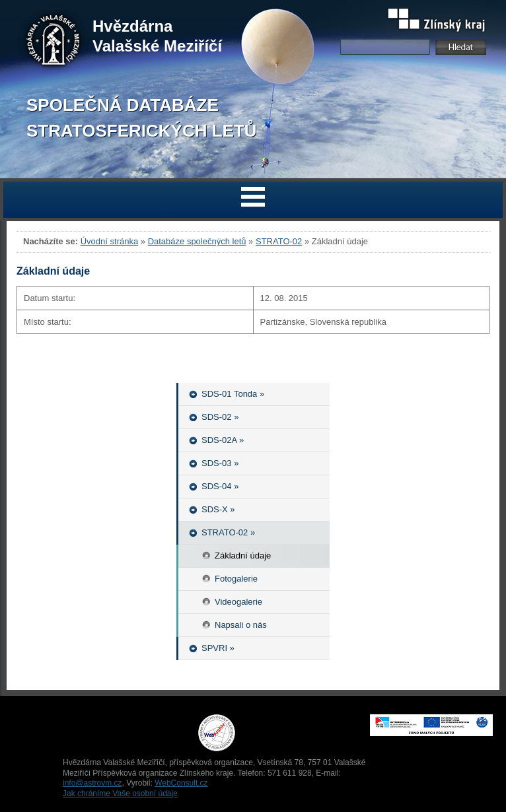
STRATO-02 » (228, 532)
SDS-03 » (220, 463)
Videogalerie (238, 602)
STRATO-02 (279, 241)
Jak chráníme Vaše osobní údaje (120, 794)
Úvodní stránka (109, 241)
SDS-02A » (223, 440)
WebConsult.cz (181, 783)
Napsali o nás (241, 625)
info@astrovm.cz (92, 783)
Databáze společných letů (197, 241)
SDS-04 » (220, 486)
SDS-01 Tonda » (233, 394)
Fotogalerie (236, 579)
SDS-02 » (220, 417)
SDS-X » (218, 509)
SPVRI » (218, 648)
